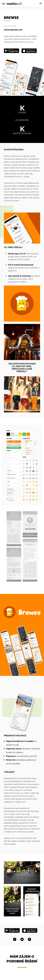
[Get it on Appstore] (29, 50)
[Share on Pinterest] (29, 939)
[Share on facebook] (15, 939)
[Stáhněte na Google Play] (12, 930)
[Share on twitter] (22, 939)
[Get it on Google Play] (11, 50)
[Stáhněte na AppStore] (30, 930)
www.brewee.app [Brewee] (13, 30)
